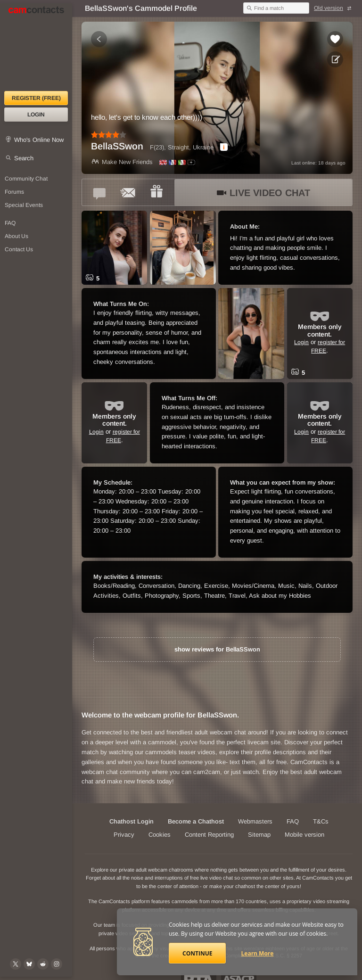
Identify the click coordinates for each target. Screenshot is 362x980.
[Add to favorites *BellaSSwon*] (335, 39)
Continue (197, 953)
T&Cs (321, 821)
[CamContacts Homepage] (36, 47)
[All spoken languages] (191, 162)
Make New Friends (122, 162)
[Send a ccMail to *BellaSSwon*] (128, 192)
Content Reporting (209, 835)
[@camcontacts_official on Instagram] (57, 964)
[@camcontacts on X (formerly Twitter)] (16, 964)
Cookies (160, 835)
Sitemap (259, 835)
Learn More (258, 953)
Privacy (124, 835)
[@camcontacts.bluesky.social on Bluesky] (29, 964)
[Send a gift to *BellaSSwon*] (156, 192)
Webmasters (255, 821)
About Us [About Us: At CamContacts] (16, 236)
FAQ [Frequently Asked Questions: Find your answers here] (10, 223)
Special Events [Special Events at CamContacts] (24, 205)
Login (36, 115)
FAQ (293, 821)
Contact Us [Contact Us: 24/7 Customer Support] (19, 249)
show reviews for (217, 649)
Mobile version (304, 835)
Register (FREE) (36, 98)
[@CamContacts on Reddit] (43, 964)
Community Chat (26, 179)
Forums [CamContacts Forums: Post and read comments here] (14, 192)
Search (24, 158)
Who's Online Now (39, 140)
